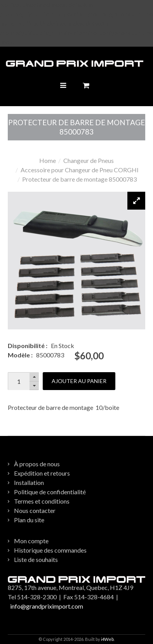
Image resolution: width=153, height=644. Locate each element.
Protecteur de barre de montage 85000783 (79, 179)
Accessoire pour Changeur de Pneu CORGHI (80, 170)
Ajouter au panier (79, 381)
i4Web (107, 639)
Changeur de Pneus (89, 160)
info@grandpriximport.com (47, 606)
